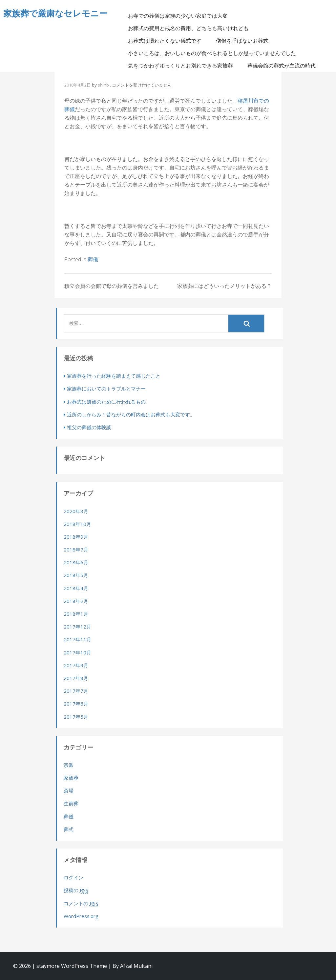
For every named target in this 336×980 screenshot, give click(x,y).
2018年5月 (76, 575)
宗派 (69, 765)
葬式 (69, 829)
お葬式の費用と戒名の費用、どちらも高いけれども (193, 29)
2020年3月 (76, 511)
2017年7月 (76, 691)
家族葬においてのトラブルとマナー (106, 389)
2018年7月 (76, 550)
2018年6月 (76, 562)
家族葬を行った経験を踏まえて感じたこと (114, 376)
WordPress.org (81, 916)
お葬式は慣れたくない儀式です (169, 41)
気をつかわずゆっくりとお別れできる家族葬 (185, 66)
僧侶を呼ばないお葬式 (246, 41)
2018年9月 (76, 537)
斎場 (69, 790)
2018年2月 (76, 601)
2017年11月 (77, 639)
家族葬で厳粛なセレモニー (55, 13)
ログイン (73, 877)
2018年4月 (76, 588)
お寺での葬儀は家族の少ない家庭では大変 (182, 16)
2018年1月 (76, 614)
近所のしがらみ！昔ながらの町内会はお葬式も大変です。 (131, 414)
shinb (103, 85)
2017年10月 (77, 652)
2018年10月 (77, 524)
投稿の (76, 890)
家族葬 (71, 778)
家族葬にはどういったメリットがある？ (224, 286)
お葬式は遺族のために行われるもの (106, 402)
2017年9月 (76, 665)
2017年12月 (77, 627)
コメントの (81, 903)
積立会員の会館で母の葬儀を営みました (112, 286)
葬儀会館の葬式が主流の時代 (286, 66)
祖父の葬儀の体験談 (89, 427)
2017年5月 (76, 717)
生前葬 (71, 803)
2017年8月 (76, 678)
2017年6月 (76, 704)
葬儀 (93, 259)
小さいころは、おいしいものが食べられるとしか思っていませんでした (216, 53)
